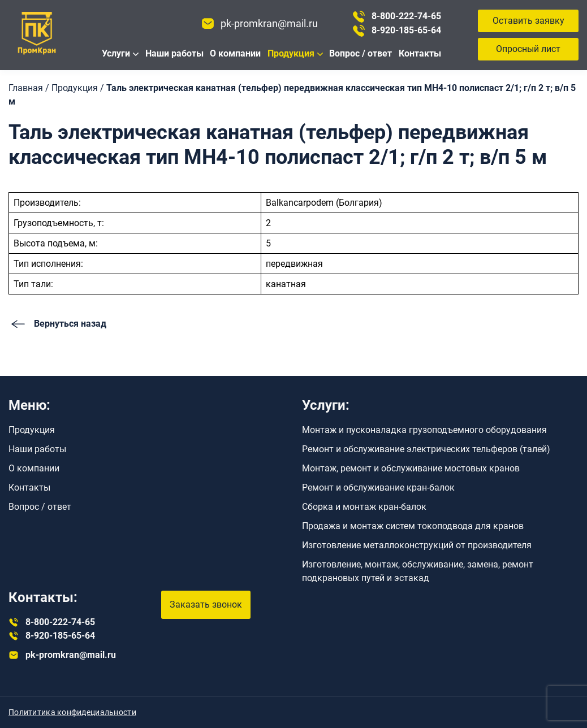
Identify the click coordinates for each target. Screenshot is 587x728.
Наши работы (174, 53)
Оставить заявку (528, 21)
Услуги (116, 53)
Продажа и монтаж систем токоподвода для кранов (413, 526)
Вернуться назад (57, 324)
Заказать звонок (206, 604)
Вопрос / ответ (361, 53)
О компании (235, 53)
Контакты (420, 53)
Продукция (291, 53)
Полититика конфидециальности (72, 712)
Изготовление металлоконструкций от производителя (417, 545)
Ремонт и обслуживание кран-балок (378, 487)
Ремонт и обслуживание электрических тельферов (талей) (426, 449)
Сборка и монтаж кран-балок (364, 507)
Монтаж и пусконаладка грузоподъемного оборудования (424, 430)
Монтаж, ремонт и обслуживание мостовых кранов (411, 468)
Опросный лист (528, 49)
